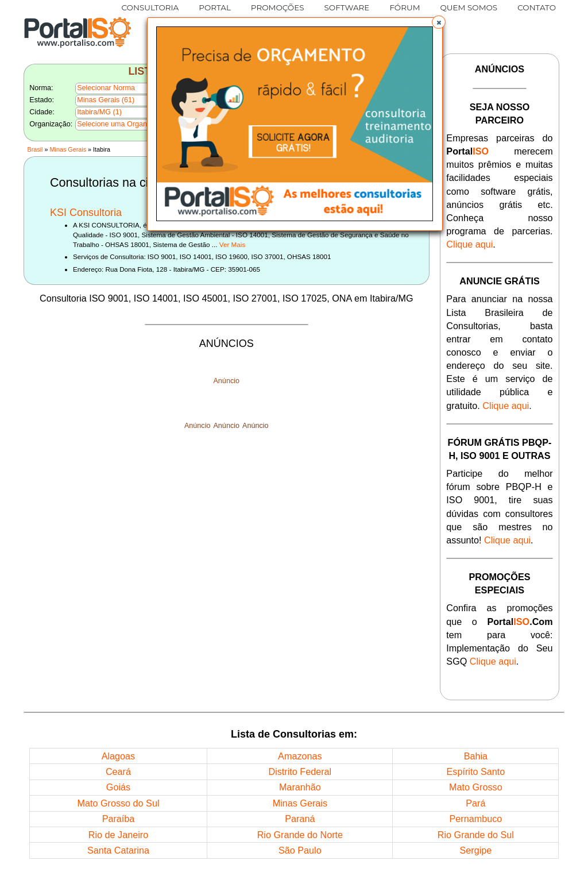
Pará (475, 803)
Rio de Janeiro (118, 835)
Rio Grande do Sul (476, 835)
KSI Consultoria (86, 213)
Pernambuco (475, 819)
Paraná (300, 819)
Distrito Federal (300, 771)
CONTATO (537, 7)
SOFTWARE (347, 7)
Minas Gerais (68, 149)
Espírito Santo (476, 771)
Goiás (118, 787)
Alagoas (119, 756)
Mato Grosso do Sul (118, 803)
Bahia (476, 756)
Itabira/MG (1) (99, 112)
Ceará (118, 771)
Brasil (35, 149)
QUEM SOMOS (469, 7)
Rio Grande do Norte (300, 835)
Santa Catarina (118, 850)
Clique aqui (469, 244)
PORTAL (215, 7)
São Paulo (300, 850)
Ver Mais (232, 244)
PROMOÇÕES (278, 7)
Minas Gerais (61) (106, 100)
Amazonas (300, 756)
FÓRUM (405, 7)
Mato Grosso (476, 787)
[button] (439, 22)
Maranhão (300, 787)
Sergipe (475, 850)
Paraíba (119, 819)
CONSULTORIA (150, 7)
